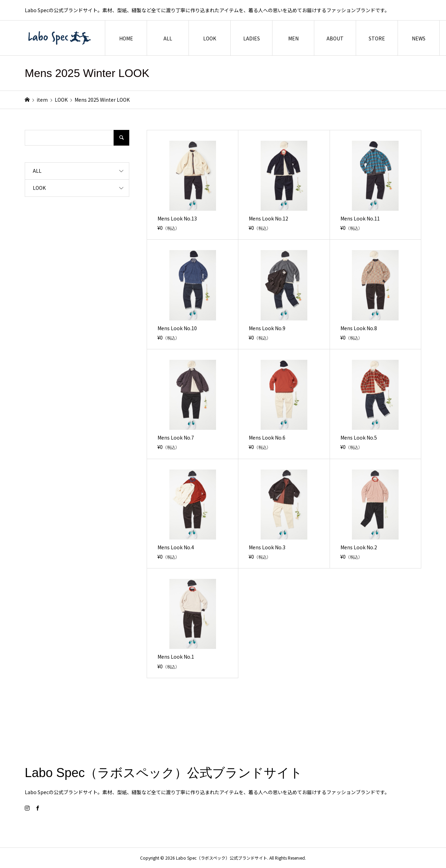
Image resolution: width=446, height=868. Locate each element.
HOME (126, 38)
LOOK (210, 38)
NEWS (419, 38)
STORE (377, 38)
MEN (293, 38)
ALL (168, 38)
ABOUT (335, 38)
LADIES (252, 38)
